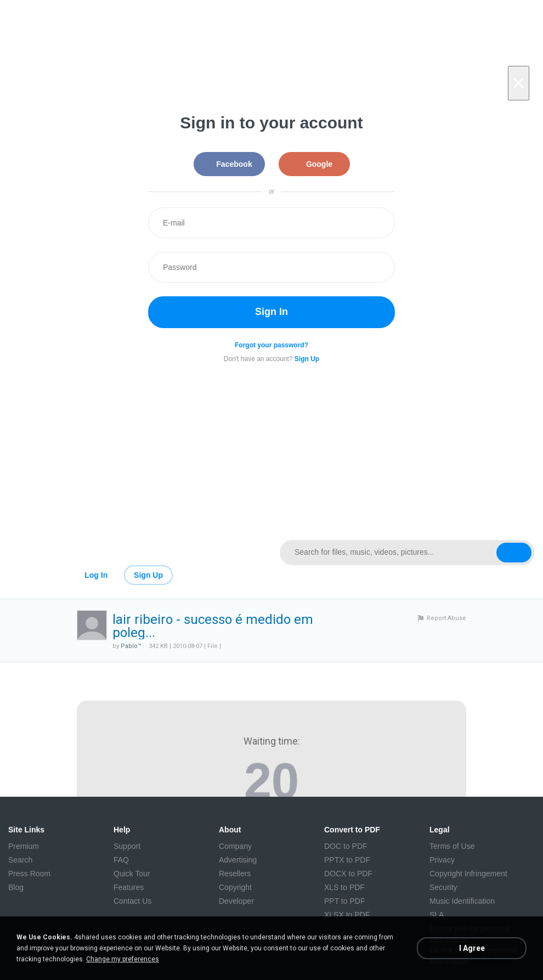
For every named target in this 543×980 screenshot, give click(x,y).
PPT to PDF (344, 901)
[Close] (519, 83)
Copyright (235, 887)
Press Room (29, 874)
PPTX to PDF (347, 860)
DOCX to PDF (348, 874)
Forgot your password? (271, 345)
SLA (437, 915)
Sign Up (148, 575)
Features (129, 887)
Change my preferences (123, 959)
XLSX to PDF (347, 915)
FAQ (121, 860)
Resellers (235, 874)
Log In (96, 575)
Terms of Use (452, 846)
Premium (24, 846)
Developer (236, 901)
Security (443, 887)
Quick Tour (132, 874)
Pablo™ (131, 646)
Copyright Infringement (468, 874)
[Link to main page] (136, 553)
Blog (16, 887)
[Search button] (514, 553)
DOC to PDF (346, 846)
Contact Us (132, 901)
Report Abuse (446, 618)
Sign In (271, 312)
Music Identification (462, 901)
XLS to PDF (344, 887)
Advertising (238, 860)
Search (20, 860)
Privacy (442, 860)
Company (235, 846)
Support (127, 846)
